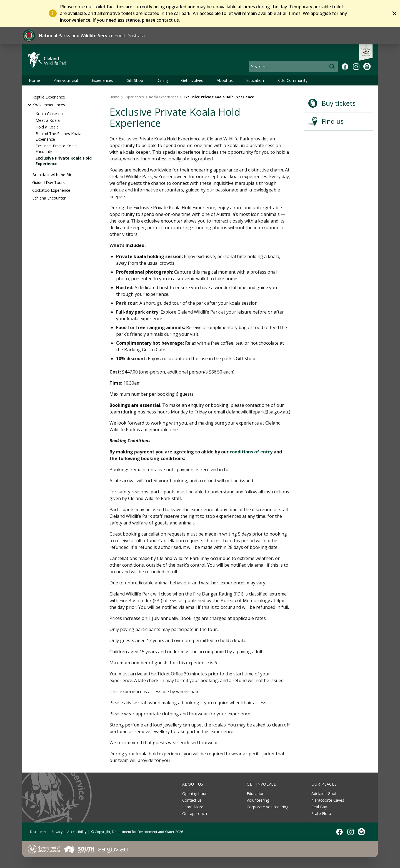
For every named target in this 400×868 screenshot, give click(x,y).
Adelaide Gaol (324, 793)
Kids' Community (292, 80)
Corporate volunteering (267, 807)
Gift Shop (135, 80)
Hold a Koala (47, 127)
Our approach (195, 813)
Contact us (192, 800)
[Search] (293, 67)
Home (34, 80)
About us (225, 80)
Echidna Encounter (49, 198)
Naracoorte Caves (328, 800)
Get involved (192, 80)
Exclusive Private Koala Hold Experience (64, 161)
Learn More (193, 807)
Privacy (57, 832)
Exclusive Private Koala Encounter (56, 149)
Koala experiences (49, 105)
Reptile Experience (49, 97)
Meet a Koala (48, 120)
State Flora (321, 813)
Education (255, 80)
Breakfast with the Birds (54, 175)
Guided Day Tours (48, 182)
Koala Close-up (49, 114)
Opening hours (195, 793)
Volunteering (258, 800)
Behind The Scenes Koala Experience (58, 136)
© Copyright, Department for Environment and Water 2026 (137, 832)
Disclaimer (38, 832)
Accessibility (77, 832)
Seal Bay (319, 807)
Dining (162, 80)
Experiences (102, 80)
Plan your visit (66, 80)
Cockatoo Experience (51, 190)
